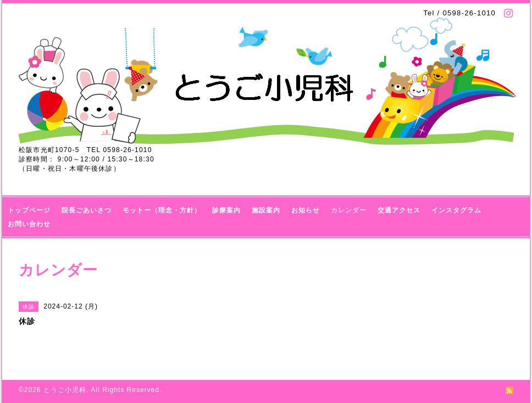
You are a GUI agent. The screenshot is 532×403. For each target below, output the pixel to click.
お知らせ (306, 210)
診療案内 (226, 210)
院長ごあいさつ (87, 210)
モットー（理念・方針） (162, 210)
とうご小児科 (65, 390)
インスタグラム (456, 210)
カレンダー (349, 210)
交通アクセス (399, 210)
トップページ (29, 210)
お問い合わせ (29, 224)
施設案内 (266, 210)
